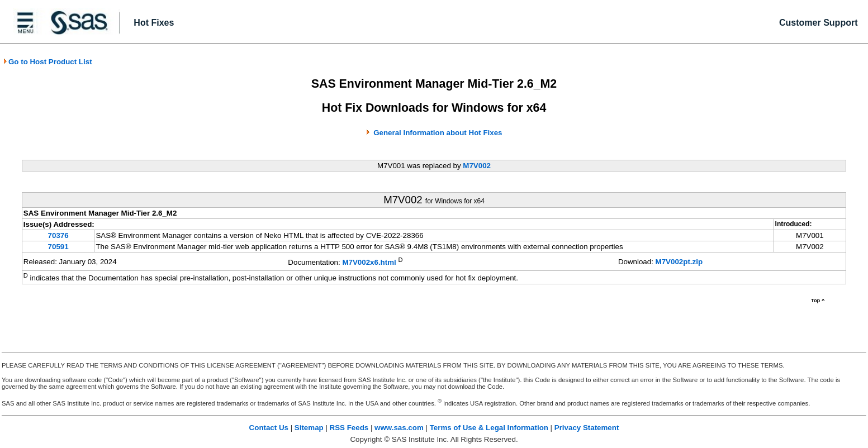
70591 (58, 247)
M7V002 (477, 166)
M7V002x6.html (369, 262)
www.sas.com (399, 428)
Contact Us (269, 428)
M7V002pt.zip (679, 262)
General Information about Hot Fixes (438, 133)
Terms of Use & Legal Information (489, 428)
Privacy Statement (587, 428)
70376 (58, 235)
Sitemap (309, 428)
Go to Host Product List (48, 62)
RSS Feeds (349, 428)
